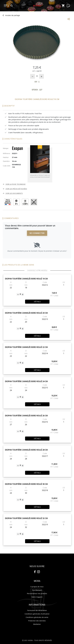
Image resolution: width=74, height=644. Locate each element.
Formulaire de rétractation (37, 610)
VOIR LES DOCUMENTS (13, 193)
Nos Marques (37, 590)
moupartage (13, 15)
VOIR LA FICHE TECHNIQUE (14, 184)
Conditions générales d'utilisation (37, 614)
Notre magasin (37, 597)
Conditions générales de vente (37, 617)
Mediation (37, 624)
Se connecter (37, 233)
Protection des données (37, 621)
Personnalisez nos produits (37, 593)
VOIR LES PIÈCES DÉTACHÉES (15, 189)
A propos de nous (37, 587)
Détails (37, 302)
